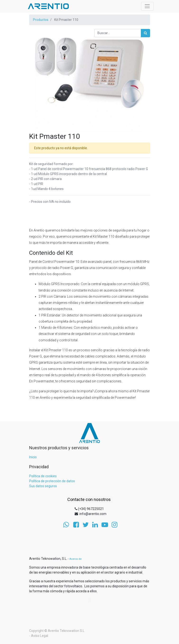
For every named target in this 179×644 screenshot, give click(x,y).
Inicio (33, 457)
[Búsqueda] (145, 33)
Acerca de (75, 559)
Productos (41, 20)
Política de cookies (43, 476)
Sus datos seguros (43, 486)
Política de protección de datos (52, 481)
